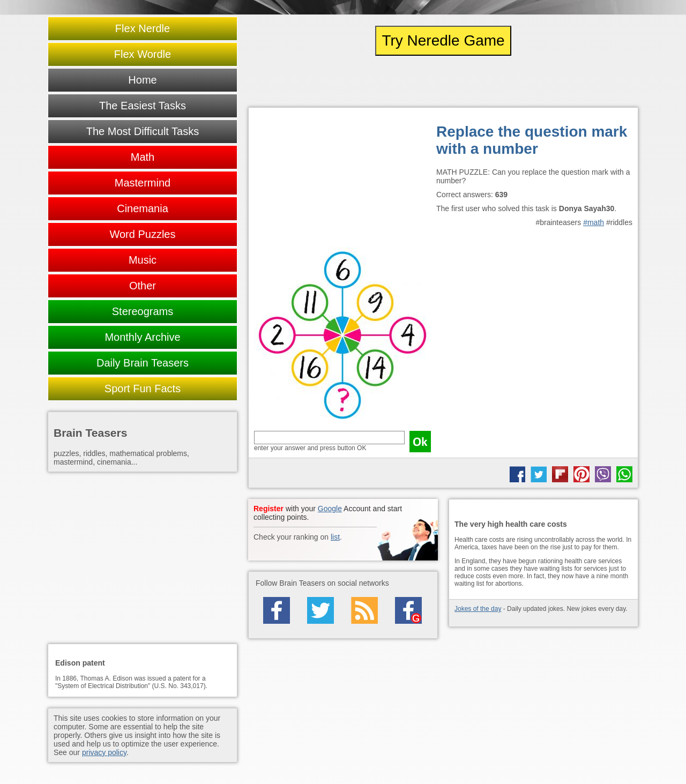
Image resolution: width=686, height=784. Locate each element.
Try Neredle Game (443, 40)
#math (594, 222)
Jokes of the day (478, 609)
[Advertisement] (342, 180)
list (335, 537)
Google (330, 509)
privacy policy (104, 752)
